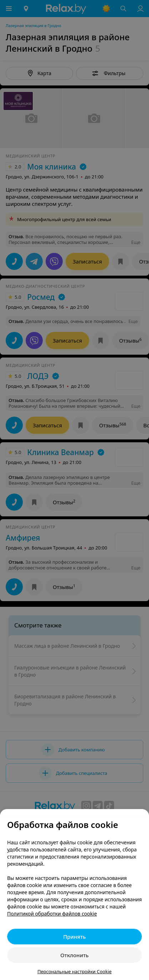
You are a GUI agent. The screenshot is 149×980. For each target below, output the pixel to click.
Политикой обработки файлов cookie (52, 914)
